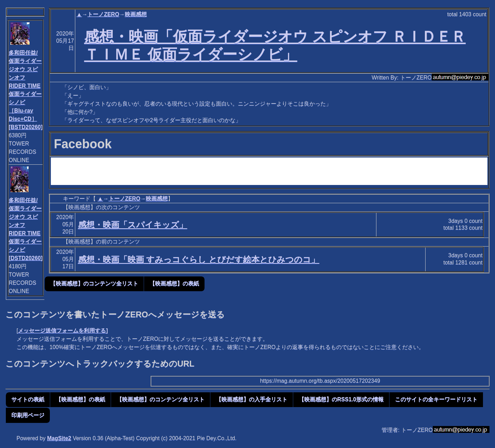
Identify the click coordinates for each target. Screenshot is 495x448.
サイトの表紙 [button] (28, 399)
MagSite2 (59, 438)
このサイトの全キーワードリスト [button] (436, 399)
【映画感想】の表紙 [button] (174, 283)
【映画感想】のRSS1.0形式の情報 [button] (341, 399)
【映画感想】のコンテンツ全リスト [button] (94, 283)
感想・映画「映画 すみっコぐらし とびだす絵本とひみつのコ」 (199, 259)
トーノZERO (103, 14)
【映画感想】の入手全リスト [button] (252, 399)
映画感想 (136, 14)
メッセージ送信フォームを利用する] (63, 331)
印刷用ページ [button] (28, 415)
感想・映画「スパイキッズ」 (133, 225)
